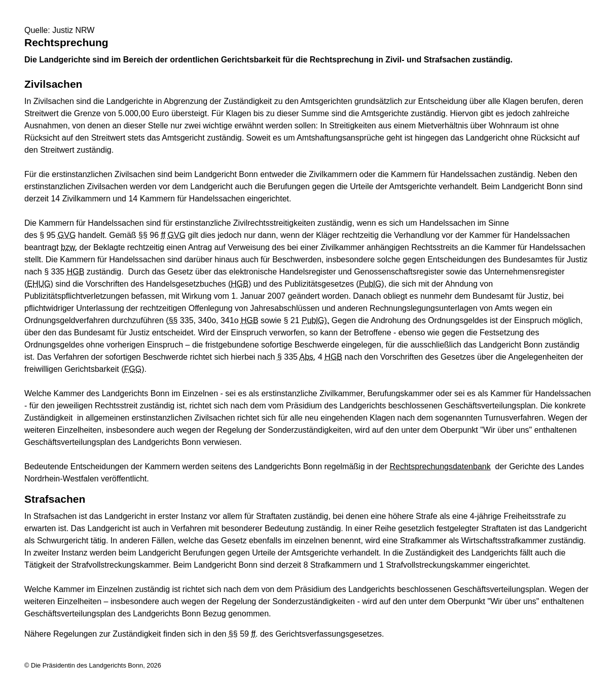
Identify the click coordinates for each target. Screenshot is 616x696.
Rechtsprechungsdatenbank (440, 466)
